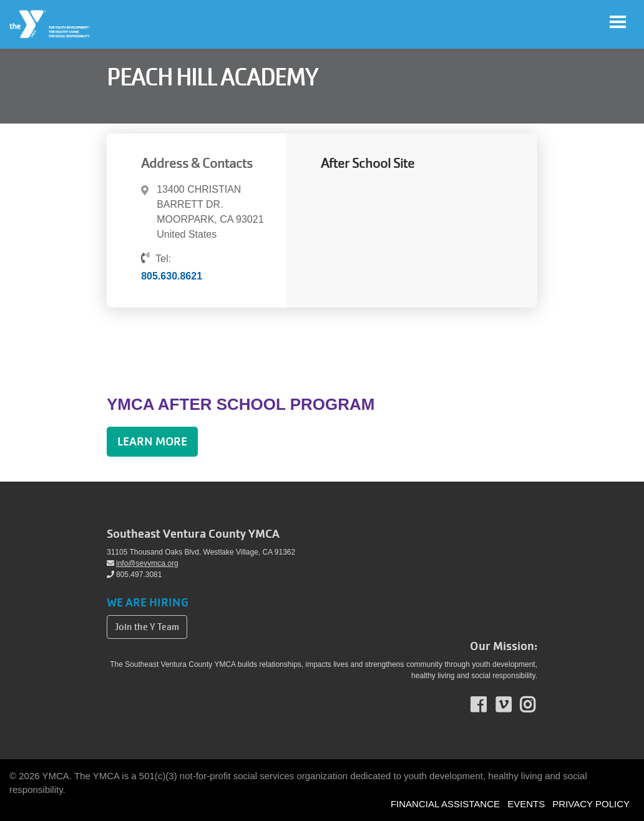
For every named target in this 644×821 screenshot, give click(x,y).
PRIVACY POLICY (591, 804)
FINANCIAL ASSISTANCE (445, 804)
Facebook (487, 705)
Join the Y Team (147, 627)
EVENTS (526, 804)
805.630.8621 (172, 276)
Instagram (536, 705)
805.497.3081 (134, 575)
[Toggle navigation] (618, 22)
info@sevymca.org (143, 563)
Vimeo (512, 705)
